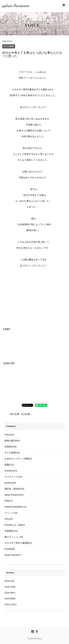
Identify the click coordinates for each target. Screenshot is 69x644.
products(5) (10, 483)
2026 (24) (9, 581)
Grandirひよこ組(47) (15, 525)
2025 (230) (10, 587)
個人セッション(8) (14, 537)
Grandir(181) (11, 471)
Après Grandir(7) (13, 555)
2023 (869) (10, 598)
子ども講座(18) (12, 453)
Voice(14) (9, 435)
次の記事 (26, 414)
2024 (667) (10, 593)
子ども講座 (9, 46)
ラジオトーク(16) (13, 477)
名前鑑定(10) (11, 531)
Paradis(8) (10, 549)
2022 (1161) (11, 604)
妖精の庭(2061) (12, 441)
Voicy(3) (9, 519)
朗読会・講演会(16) (14, 489)
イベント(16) (11, 513)
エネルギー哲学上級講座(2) (18, 543)
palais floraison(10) (14, 495)
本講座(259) (10, 447)
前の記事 (14, 414)
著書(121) (9, 465)
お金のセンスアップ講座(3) (18, 459)
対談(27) (9, 501)
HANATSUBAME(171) (16, 507)
